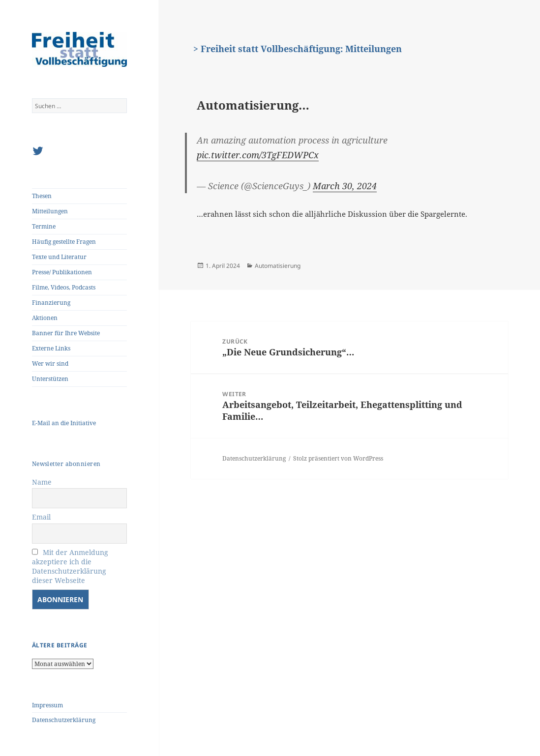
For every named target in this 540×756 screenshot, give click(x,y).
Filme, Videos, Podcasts (64, 287)
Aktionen (45, 318)
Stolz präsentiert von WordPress (338, 458)
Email (41, 517)
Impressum (47, 705)
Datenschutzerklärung (64, 720)
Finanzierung (51, 303)
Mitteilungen (50, 211)
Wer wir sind (50, 363)
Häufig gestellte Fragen (64, 242)
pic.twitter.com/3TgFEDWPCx (258, 155)
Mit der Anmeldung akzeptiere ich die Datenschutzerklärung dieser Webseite (70, 566)
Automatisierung (278, 266)
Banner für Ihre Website (66, 333)
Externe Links (51, 348)
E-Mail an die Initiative (64, 423)
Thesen (42, 196)
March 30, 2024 (345, 186)
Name (42, 482)
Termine (44, 226)
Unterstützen (50, 379)
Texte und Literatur (59, 257)
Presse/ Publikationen (62, 272)
